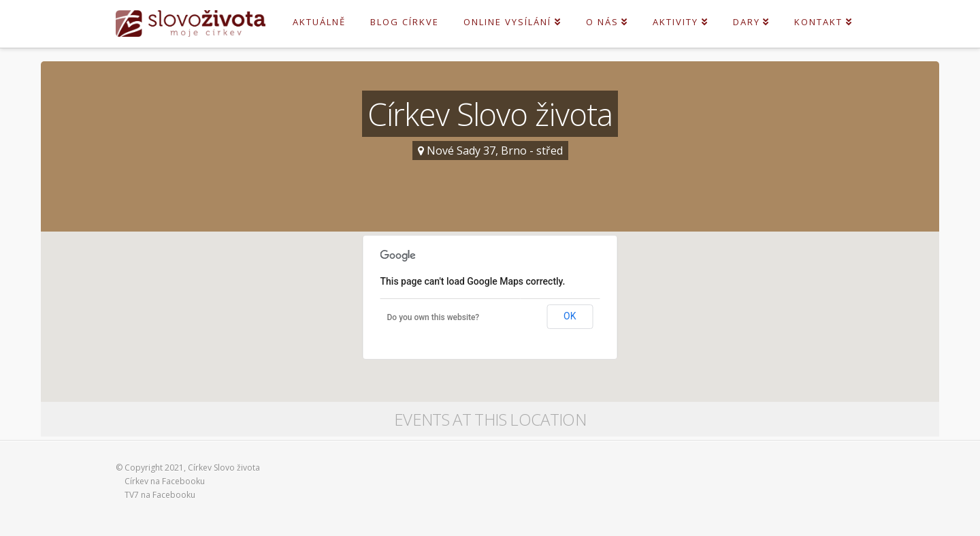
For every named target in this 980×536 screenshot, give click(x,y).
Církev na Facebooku (165, 481)
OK (570, 316)
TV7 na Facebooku (160, 495)
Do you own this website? (434, 317)
